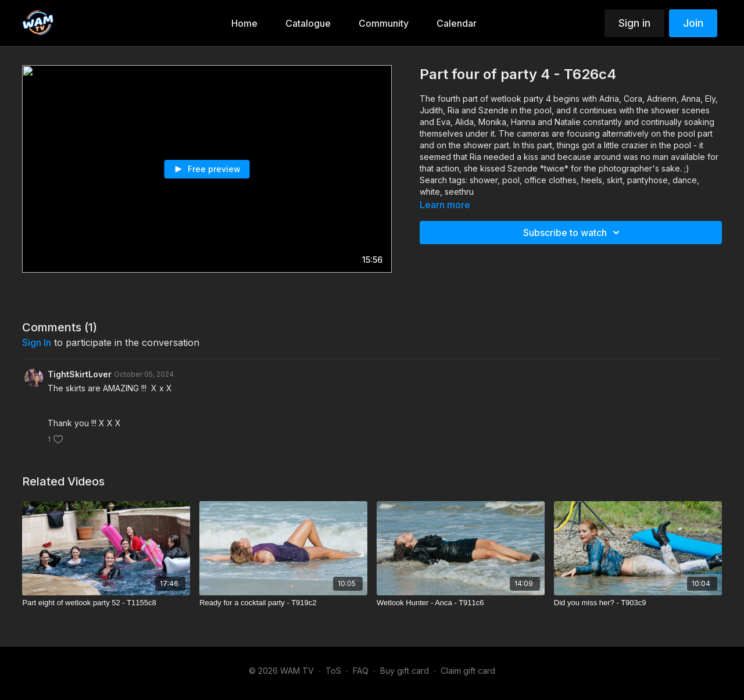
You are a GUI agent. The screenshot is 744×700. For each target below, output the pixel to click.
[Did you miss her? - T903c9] (638, 603)
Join (693, 23)
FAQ (361, 671)
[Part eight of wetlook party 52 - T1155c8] (106, 603)
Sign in (634, 23)
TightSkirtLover (80, 374)
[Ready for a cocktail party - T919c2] (283, 603)
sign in (37, 342)
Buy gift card (405, 671)
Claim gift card (468, 671)
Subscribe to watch (573, 233)
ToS (333, 671)
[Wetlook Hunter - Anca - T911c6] (461, 603)
